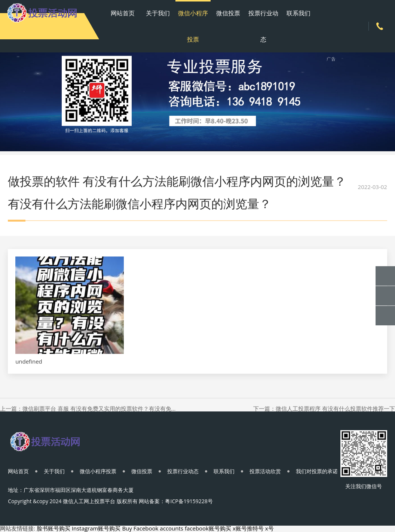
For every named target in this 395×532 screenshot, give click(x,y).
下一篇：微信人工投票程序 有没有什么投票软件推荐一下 (324, 409)
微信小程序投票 (193, 26)
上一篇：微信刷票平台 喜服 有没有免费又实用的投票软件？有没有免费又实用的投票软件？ (89, 409)
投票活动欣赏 (265, 471)
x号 (270, 528)
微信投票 (228, 13)
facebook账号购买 (208, 528)
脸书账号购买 (53, 528)
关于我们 (158, 13)
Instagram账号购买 (96, 528)
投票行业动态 (263, 26)
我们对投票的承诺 (317, 471)
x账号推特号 (248, 528)
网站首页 (123, 13)
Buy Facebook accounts (153, 528)
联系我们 (298, 13)
